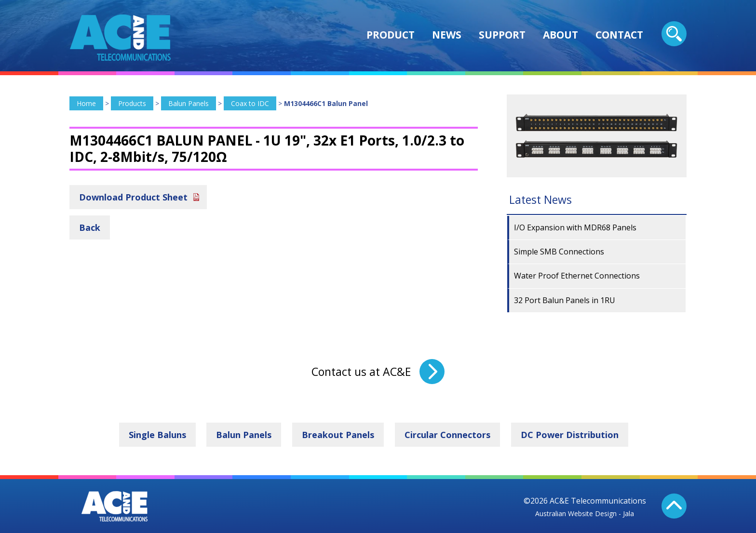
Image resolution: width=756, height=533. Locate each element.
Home (86, 103)
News (447, 35)
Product (391, 35)
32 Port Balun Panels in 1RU (565, 300)
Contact (619, 35)
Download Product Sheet (133, 197)
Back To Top (674, 506)
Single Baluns (157, 435)
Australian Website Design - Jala (585, 513)
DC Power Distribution (570, 435)
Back (90, 227)
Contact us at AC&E (361, 372)
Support (502, 35)
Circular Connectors (447, 435)
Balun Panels (189, 103)
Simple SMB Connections (559, 252)
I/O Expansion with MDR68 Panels (575, 227)
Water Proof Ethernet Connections (577, 276)
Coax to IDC (250, 103)
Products (132, 103)
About (560, 35)
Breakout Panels (338, 435)
